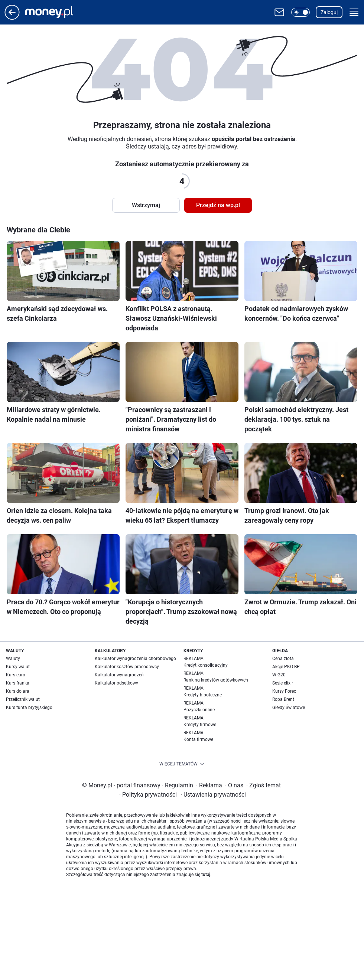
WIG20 (279, 675)
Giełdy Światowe (289, 708)
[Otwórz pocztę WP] (279, 12)
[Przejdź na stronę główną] (12, 18)
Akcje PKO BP (286, 667)
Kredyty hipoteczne (203, 695)
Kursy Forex (284, 691)
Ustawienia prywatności (213, 795)
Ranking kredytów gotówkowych (216, 680)
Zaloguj (329, 12)
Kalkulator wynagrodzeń (119, 675)
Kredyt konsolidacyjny (206, 665)
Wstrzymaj (146, 205)
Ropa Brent (283, 699)
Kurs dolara (18, 691)
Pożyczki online (199, 710)
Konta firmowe (198, 739)
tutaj (206, 875)
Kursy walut (18, 667)
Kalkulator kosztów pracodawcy (127, 667)
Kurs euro (16, 675)
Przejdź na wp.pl (218, 205)
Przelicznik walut (23, 699)
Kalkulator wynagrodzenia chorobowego (135, 659)
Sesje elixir (283, 683)
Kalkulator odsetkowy (116, 683)
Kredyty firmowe (200, 725)
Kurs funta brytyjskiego (29, 708)
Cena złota (283, 659)
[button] (300, 12)
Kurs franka (18, 683)
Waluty (13, 659)
